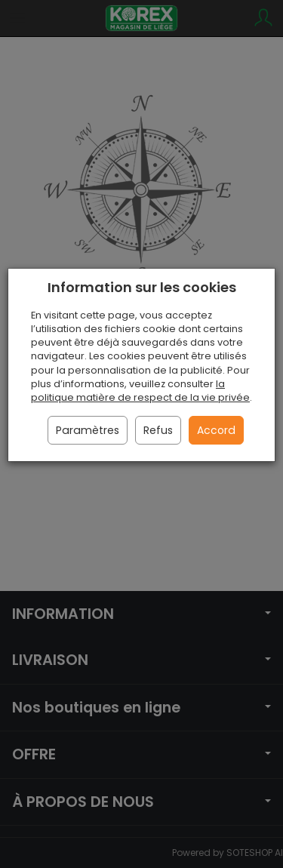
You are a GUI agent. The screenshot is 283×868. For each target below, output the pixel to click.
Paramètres (88, 430)
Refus (158, 430)
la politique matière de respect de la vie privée (140, 391)
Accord (216, 430)
